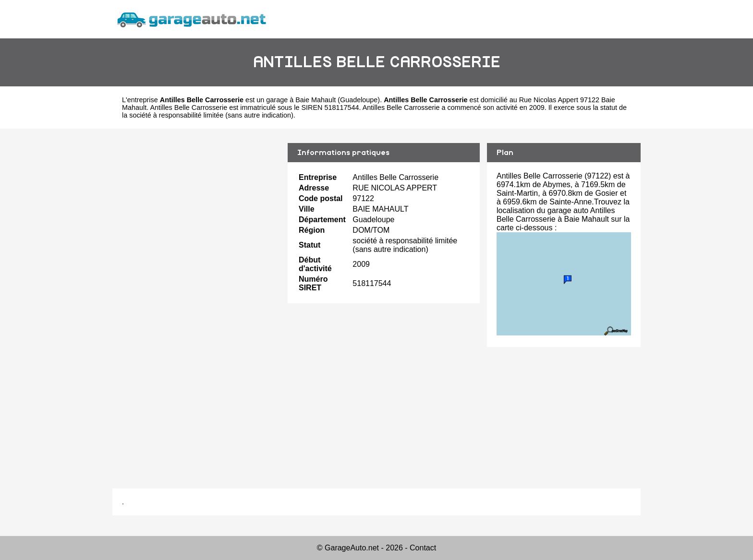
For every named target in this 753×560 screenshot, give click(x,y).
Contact (423, 548)
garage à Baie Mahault (301, 100)
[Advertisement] (196, 301)
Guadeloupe (359, 100)
